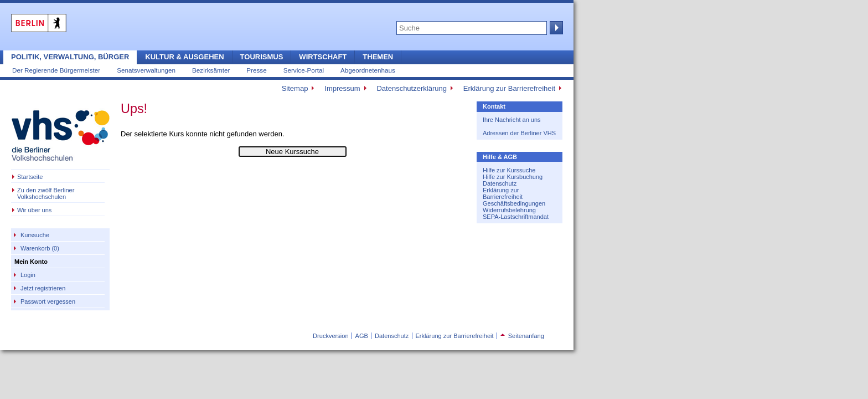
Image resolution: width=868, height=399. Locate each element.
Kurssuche (35, 235)
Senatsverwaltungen (146, 70)
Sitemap (295, 88)
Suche (555, 28)
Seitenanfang (522, 336)
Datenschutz (500, 183)
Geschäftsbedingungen (514, 203)
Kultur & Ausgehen (184, 57)
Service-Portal (304, 70)
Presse (256, 70)
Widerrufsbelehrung (509, 210)
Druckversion (330, 336)
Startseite (30, 177)
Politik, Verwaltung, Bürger (70, 57)
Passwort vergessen (48, 301)
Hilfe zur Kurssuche (509, 170)
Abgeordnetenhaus (368, 70)
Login (28, 275)
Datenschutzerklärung (411, 88)
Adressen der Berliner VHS (519, 133)
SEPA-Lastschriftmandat (516, 217)
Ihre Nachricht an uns (512, 120)
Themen (378, 57)
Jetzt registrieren (43, 288)
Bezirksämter (211, 70)
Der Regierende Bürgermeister (56, 70)
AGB (362, 336)
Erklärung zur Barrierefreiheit (509, 88)
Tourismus (262, 57)
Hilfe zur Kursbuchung (513, 177)
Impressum (342, 88)
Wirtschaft (323, 57)
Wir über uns (34, 210)
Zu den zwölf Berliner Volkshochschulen (46, 193)
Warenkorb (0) (40, 248)
